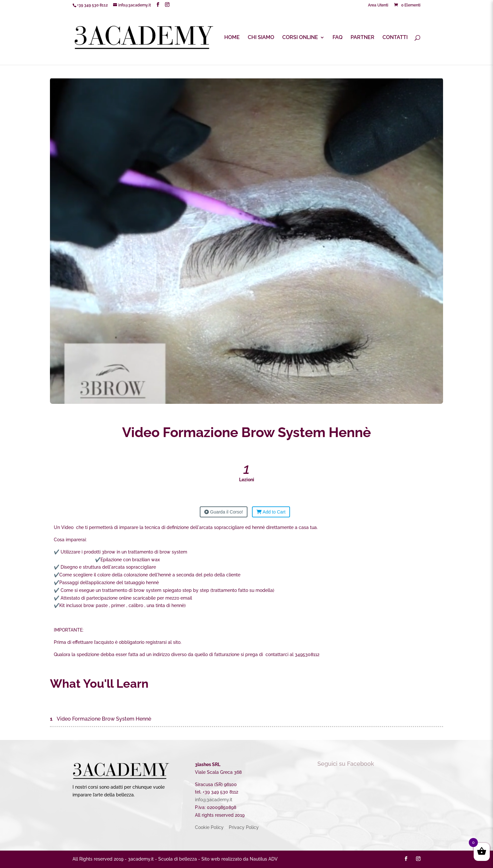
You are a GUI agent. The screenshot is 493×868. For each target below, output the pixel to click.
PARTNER (362, 38)
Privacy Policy (244, 827)
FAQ (338, 38)
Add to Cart (271, 512)
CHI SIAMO (261, 38)
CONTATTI (395, 38)
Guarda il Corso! (224, 512)
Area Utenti (378, 5)
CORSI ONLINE (300, 38)
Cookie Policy (209, 827)
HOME (232, 38)
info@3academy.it (214, 800)
